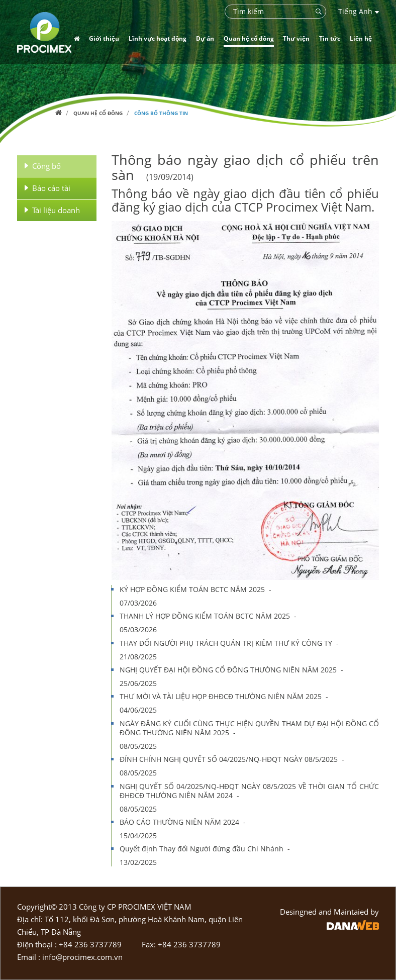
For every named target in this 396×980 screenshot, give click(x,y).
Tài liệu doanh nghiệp (52, 210)
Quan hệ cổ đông (98, 113)
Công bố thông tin (161, 113)
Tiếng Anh (359, 11)
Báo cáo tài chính (47, 188)
